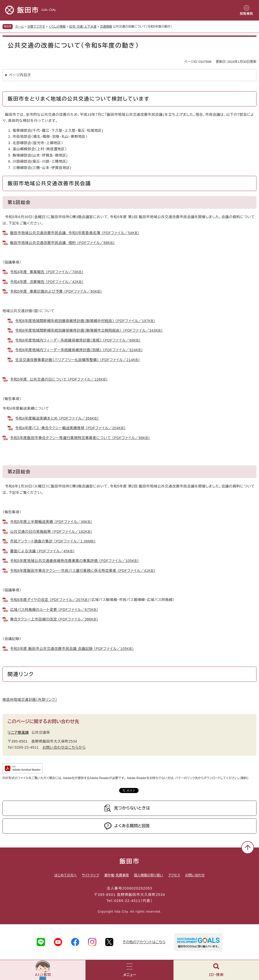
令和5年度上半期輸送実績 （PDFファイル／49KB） (51, 522)
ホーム (19, 27)
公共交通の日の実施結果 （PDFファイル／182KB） (51, 532)
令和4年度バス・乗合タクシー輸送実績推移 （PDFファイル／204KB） (70, 428)
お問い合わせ (195, 875)
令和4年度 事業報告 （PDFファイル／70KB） (47, 272)
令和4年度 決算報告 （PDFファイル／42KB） (47, 282)
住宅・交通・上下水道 (83, 27)
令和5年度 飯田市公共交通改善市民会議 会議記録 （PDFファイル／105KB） (72, 649)
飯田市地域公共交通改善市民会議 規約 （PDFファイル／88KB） (62, 243)
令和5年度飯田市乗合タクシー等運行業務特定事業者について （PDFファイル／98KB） (80, 438)
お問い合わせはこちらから (64, 747)
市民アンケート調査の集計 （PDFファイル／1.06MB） (53, 541)
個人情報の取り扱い (148, 875)
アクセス (174, 875)
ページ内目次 (20, 75)
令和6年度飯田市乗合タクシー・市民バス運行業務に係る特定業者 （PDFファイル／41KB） (83, 571)
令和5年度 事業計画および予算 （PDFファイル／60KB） (56, 291)
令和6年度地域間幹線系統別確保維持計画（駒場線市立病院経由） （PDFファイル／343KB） (89, 330)
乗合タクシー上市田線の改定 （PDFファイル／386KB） (54, 619)
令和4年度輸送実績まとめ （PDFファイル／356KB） (57, 418)
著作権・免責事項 (117, 875)
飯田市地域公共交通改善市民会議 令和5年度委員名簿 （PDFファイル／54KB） (75, 233)
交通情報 (106, 27)
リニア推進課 (18, 732)
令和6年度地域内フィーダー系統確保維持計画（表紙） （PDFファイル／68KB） (78, 340)
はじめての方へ (66, 875)
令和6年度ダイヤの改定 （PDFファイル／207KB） (50, 600)
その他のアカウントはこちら (144, 942)
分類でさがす (36, 27)
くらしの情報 (57, 27)
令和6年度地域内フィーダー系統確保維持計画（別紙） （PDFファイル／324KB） (79, 350)
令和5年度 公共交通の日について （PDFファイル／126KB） (59, 379)
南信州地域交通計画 (30, 700)
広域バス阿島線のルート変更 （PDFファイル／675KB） (54, 610)
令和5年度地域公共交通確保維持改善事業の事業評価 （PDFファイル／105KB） (74, 561)
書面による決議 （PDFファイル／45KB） (42, 551)
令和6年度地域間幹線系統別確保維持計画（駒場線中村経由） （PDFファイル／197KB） (85, 321)
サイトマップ (91, 875)
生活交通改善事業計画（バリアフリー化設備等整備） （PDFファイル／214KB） (78, 360)
